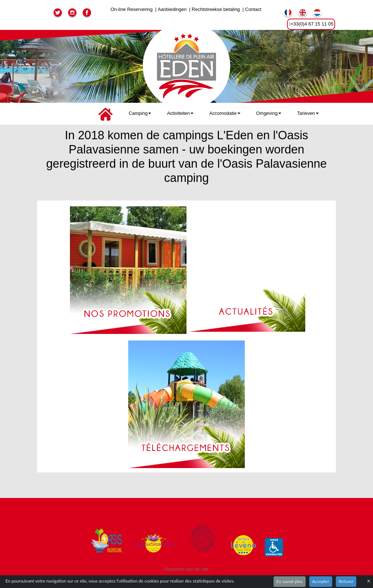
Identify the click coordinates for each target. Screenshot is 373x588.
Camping (140, 113)
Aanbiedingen (172, 9)
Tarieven (308, 113)
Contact (253, 9)
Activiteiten (180, 113)
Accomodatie (225, 113)
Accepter (321, 581)
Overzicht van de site (186, 569)
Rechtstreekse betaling (216, 9)
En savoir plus (290, 581)
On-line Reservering (131, 9)
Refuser (346, 581)
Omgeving (269, 113)
